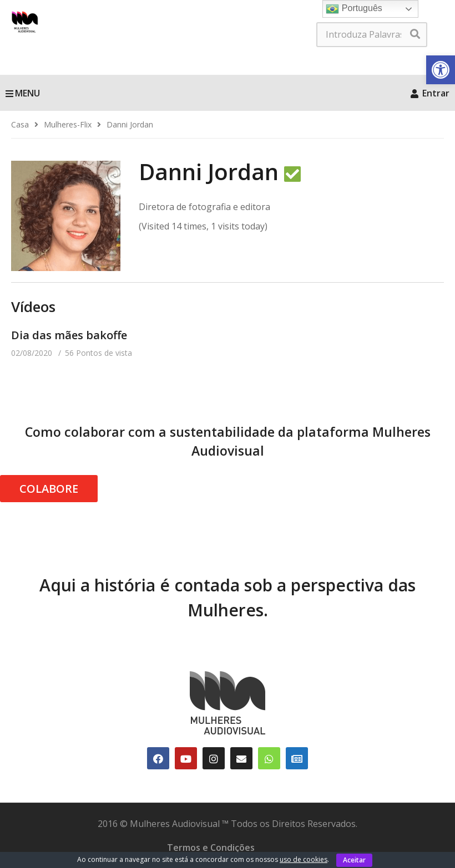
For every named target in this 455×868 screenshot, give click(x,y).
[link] (441, 70)
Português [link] (354, 9)
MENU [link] (23, 93)
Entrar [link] (430, 93)
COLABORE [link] (49, 489)
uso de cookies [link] (304, 859)
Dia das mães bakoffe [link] (69, 335)
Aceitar (354, 860)
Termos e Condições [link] (211, 847)
